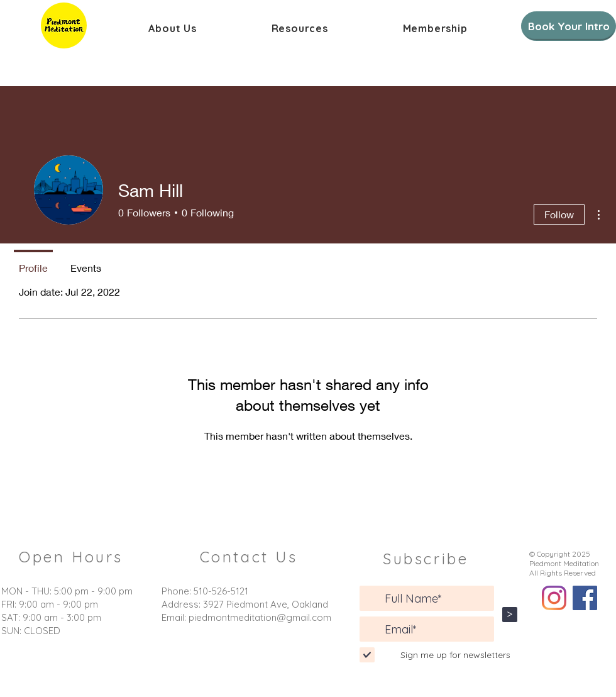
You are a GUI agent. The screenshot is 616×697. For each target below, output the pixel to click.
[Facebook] (585, 598)
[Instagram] (554, 598)
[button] (173, 28)
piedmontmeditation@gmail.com (260, 617)
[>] (510, 615)
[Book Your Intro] (569, 26)
